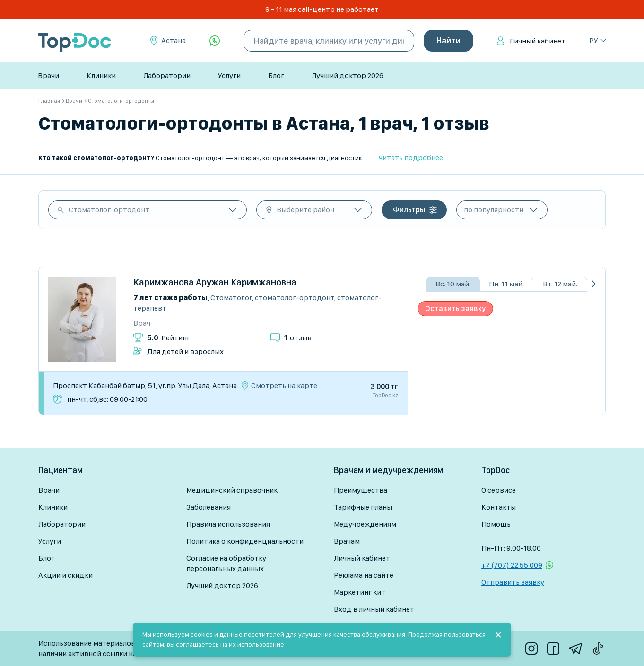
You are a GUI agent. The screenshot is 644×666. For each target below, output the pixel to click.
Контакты (499, 507)
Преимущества (361, 490)
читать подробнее (411, 158)
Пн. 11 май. (506, 284)
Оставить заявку (455, 308)
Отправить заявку (513, 582)
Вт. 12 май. (560, 284)
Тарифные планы (363, 507)
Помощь (496, 524)
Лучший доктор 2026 (348, 75)
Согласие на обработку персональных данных (226, 563)
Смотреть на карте (284, 386)
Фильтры (409, 210)
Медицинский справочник (232, 490)
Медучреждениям (365, 524)
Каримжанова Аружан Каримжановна (215, 282)
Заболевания (209, 507)
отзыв (298, 338)
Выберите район (305, 210)
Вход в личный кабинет (374, 609)
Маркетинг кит (360, 592)
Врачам (347, 541)
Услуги (229, 75)
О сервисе (499, 490)
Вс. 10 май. (453, 284)
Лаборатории (167, 75)
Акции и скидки (65, 575)
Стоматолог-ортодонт (109, 210)
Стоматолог (231, 298)
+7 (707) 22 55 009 (512, 565)
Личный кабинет (537, 41)
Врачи (48, 75)
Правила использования (228, 524)
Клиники (101, 75)
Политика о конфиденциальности (245, 541)
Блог (276, 75)
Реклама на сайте (364, 575)
